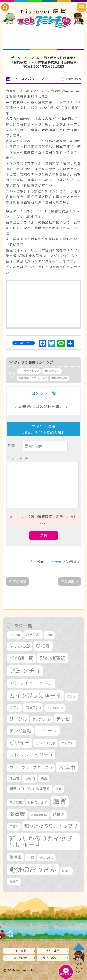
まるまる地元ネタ (17, 44)
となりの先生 (43, 33)
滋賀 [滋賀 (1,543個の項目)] (60, 801)
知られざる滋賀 (17, 33)
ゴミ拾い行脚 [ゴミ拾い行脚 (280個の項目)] (55, 708)
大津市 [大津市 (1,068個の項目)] (67, 767)
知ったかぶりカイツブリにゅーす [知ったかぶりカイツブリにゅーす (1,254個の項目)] (41, 842)
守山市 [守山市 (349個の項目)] (14, 778)
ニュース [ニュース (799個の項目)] (47, 730)
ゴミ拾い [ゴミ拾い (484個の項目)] (33, 707)
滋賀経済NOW (59, 378)
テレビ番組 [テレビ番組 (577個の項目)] (20, 731)
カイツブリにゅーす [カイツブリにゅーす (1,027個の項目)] (35, 695)
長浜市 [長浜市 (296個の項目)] (66, 871)
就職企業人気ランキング (33, 378)
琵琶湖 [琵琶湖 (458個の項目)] (59, 814)
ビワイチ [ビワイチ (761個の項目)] (19, 743)
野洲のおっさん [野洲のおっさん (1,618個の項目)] (33, 869)
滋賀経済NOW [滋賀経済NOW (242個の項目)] (39, 815)
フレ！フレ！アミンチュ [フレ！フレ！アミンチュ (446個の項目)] (31, 768)
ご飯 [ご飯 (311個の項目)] (49, 635)
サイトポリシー (52, 958)
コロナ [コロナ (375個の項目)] (14, 708)
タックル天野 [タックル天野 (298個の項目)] (42, 719)
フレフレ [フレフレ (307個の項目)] (68, 743)
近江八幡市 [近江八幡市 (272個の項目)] (46, 858)
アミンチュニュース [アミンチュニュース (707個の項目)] (31, 683)
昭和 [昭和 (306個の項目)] (59, 789)
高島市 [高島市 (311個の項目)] (14, 881)
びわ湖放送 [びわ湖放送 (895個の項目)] (53, 658)
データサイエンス (29, 371)
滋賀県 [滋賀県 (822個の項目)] (17, 814)
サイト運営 (52, 951)
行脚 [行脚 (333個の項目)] (31, 857)
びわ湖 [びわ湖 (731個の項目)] (43, 646)
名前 (11, 446)
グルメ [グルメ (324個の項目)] (72, 696)
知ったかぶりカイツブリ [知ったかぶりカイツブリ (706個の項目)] (51, 826)
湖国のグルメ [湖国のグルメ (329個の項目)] (38, 802)
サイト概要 (19, 951)
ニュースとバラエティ (70, 44)
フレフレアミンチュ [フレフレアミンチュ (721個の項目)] (31, 755)
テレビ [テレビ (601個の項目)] (63, 719)
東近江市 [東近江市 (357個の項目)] (16, 803)
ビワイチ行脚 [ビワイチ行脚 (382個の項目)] (46, 743)
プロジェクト (43, 44)
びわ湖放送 (72, 562)
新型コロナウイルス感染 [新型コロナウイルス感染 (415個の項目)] (30, 789)
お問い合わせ (19, 958)
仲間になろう (70, 33)
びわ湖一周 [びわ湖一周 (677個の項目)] (21, 658)
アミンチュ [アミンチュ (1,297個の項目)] (25, 671)
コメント (18, 459)
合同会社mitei (52, 371)
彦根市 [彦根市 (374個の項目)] (30, 778)
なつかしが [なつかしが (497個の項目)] (20, 646)
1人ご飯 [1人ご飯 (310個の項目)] (15, 635)
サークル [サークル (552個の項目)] (18, 719)
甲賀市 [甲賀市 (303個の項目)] (14, 827)
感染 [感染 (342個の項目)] (44, 778)
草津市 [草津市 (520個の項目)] (16, 857)
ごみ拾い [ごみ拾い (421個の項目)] (33, 635)
